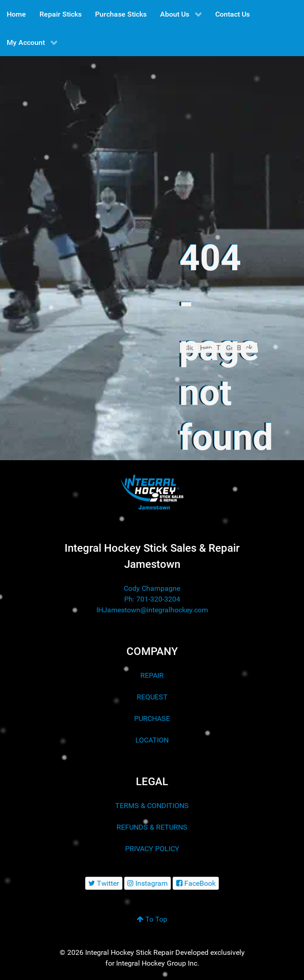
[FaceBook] (196, 883)
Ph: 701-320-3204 (152, 599)
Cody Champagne (152, 588)
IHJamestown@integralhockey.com (152, 610)
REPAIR (152, 675)
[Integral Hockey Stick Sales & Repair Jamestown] (152, 492)
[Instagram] (148, 883)
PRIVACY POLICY (152, 849)
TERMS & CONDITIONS (152, 806)
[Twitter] (104, 883)
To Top (152, 919)
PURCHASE (152, 719)
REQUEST (152, 697)
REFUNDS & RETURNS (152, 827)
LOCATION (152, 740)
